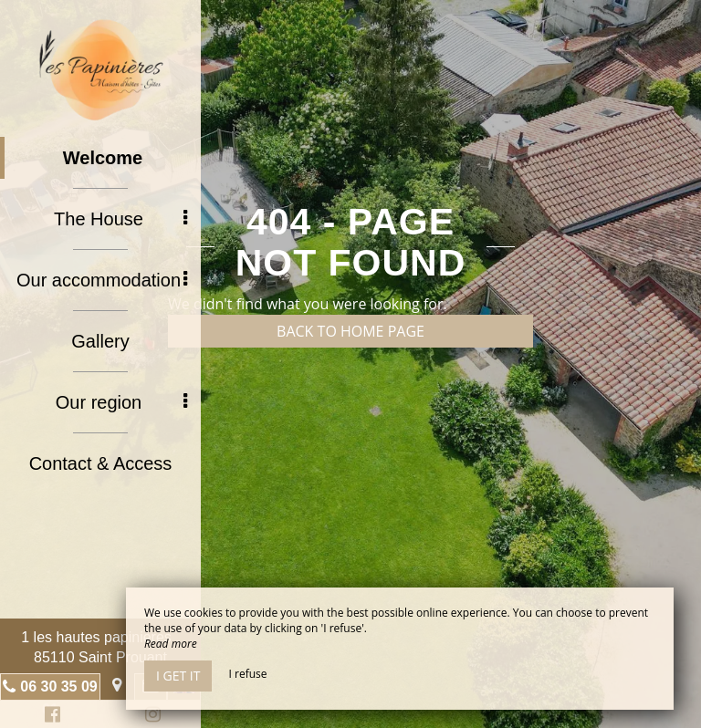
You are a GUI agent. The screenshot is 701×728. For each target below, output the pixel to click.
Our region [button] (121, 402)
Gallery (100, 341)
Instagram (150, 717)
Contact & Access (101, 463)
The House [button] (120, 219)
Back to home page (350, 331)
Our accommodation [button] (102, 280)
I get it (178, 676)
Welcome (103, 158)
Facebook (50, 717)
